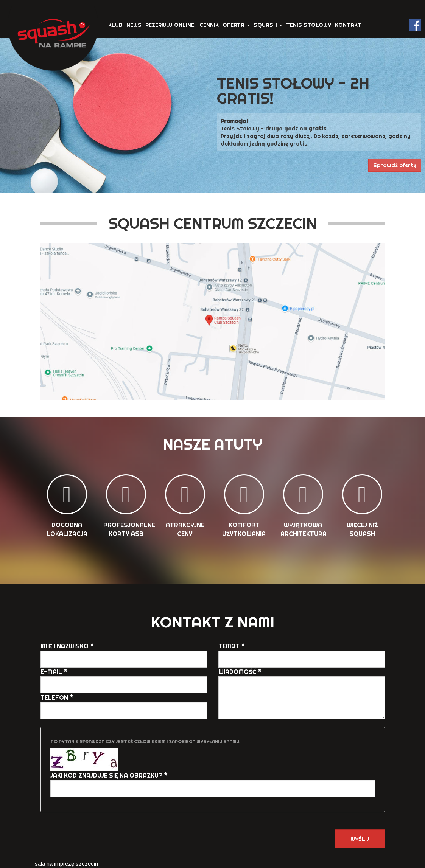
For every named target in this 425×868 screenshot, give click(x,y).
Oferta (236, 25)
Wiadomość (240, 672)
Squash (268, 25)
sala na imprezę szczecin (66, 864)
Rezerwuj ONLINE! (170, 25)
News (134, 25)
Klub (115, 25)
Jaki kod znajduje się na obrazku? (109, 775)
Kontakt (348, 25)
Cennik (209, 25)
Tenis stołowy (309, 25)
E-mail (54, 672)
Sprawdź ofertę (395, 165)
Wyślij (360, 839)
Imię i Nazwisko (67, 646)
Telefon (57, 697)
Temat (232, 646)
